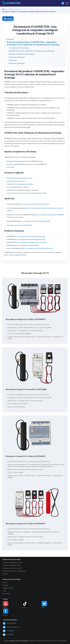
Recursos (5, 582)
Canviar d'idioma (62, 641)
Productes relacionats (17, 63)
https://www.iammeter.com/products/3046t (26, 245)
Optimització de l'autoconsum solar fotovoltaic (20, 184)
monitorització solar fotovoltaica (16, 181)
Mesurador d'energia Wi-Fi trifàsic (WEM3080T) (25, 319)
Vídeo (4, 591)
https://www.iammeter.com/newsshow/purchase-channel (34, 221)
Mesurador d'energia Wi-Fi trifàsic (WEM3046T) (25, 456)
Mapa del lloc (6, 594)
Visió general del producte (19, 48)
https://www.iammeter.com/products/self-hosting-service (37, 248)
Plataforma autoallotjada (14, 164)
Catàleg (8, 19)
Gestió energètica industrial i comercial (18, 187)
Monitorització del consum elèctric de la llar (19, 178)
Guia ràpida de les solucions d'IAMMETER (19, 225)
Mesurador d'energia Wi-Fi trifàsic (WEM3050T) (25, 524)
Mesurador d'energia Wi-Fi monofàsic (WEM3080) (26, 389)
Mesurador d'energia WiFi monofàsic (13, 563)
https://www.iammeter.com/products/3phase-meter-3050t (30, 242)
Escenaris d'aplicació (17, 57)
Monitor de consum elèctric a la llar (12, 568)
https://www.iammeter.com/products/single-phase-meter (29, 239)
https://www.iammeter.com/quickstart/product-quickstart (33, 204)
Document (6, 585)
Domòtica (5, 574)
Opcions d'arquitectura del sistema (22, 54)
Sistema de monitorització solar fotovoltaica (14, 571)
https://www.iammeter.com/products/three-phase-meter (30, 236)
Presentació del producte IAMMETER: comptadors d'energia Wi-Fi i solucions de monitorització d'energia (33, 43)
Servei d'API (10, 167)
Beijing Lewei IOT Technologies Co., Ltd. (21, 641)
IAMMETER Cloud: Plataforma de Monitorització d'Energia (32, 51)
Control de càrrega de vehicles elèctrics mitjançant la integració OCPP (27, 193)
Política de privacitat (51, 641)
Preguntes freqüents (8, 588)
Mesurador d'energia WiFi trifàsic (12, 565)
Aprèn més (13, 60)
